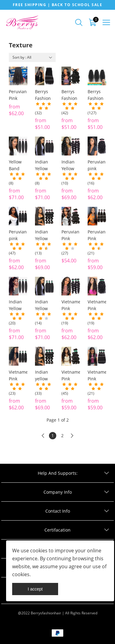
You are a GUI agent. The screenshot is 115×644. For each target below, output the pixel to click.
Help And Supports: (58, 473)
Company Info (58, 492)
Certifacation (57, 530)
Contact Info (58, 511)
